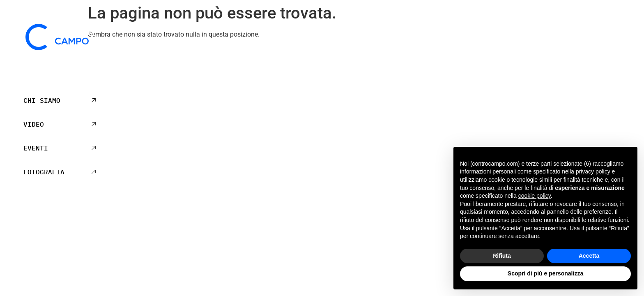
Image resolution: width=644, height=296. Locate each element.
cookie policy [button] (535, 196)
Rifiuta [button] (502, 256)
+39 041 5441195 (60, 231)
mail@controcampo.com (60, 240)
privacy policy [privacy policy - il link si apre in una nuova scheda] (593, 171)
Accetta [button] (589, 256)
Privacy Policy (545, 59)
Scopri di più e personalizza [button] (545, 273)
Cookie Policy (592, 59)
